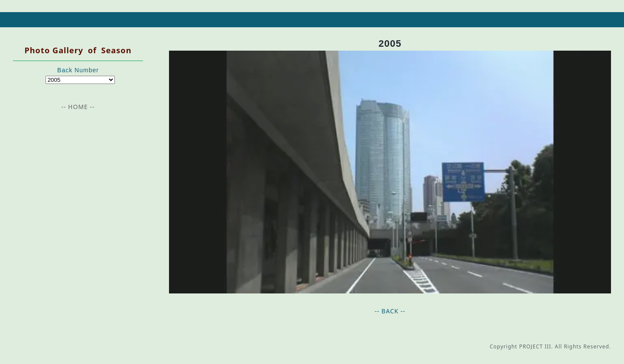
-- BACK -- (390, 311)
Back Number (78, 70)
